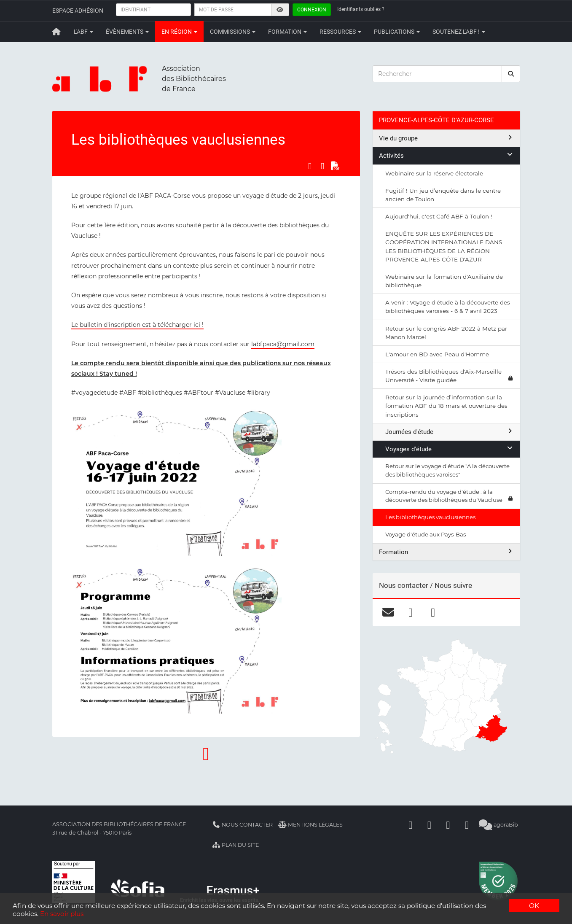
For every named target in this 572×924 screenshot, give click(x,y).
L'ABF (83, 32)
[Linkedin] (430, 825)
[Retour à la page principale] (57, 32)
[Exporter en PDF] (335, 166)
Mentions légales (310, 825)
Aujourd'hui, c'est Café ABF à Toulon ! (439, 216)
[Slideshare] (467, 825)
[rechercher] (511, 74)
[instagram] (433, 612)
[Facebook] (411, 825)
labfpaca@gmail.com (283, 344)
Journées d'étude (450, 432)
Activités (446, 155)
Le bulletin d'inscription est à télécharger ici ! (137, 325)
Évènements (127, 32)
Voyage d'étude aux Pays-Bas (426, 534)
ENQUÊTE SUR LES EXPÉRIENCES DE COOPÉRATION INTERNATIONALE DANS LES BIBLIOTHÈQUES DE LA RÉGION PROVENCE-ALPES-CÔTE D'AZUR (444, 246)
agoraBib (498, 825)
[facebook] (411, 612)
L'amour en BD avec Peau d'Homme (437, 354)
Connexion (312, 10)
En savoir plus (62, 914)
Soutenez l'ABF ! (459, 32)
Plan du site (236, 845)
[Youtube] (448, 825)
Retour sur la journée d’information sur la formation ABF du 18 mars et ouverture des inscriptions (446, 406)
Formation (287, 32)
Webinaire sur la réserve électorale (434, 173)
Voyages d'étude (450, 449)
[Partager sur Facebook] (310, 166)
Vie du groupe (446, 138)
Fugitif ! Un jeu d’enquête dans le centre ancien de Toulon (443, 195)
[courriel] (388, 612)
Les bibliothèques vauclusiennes (430, 517)
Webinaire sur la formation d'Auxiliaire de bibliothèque (444, 281)
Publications (397, 32)
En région (179, 32)
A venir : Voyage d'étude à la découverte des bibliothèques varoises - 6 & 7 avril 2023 (448, 307)
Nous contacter (243, 825)
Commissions (233, 32)
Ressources (340, 32)
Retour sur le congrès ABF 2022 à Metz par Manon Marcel (446, 333)
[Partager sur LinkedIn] (322, 166)
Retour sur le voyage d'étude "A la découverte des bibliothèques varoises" (447, 470)
